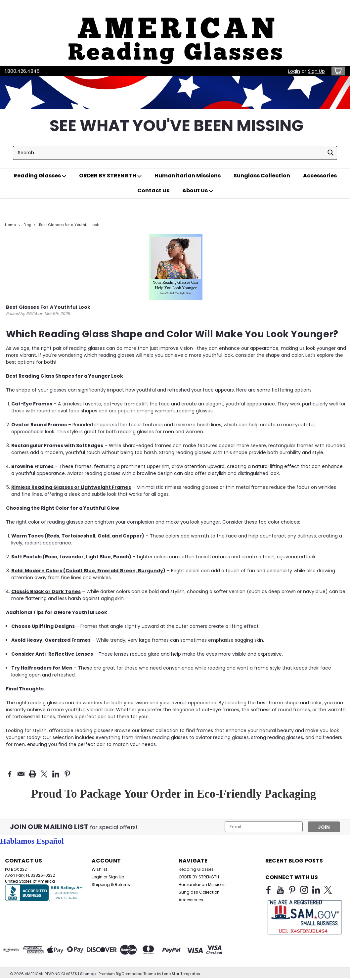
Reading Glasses (40, 176)
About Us (198, 191)
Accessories (320, 176)
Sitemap (88, 973)
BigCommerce (129, 973)
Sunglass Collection (262, 176)
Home (10, 225)
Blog (27, 225)
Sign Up (316, 71)
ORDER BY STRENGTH (110, 176)
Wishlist (99, 869)
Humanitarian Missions (188, 176)
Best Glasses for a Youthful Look (69, 225)
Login (294, 71)
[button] (175, 33)
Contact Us (153, 190)
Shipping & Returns (111, 885)
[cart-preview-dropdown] (337, 71)
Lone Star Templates (181, 973)
